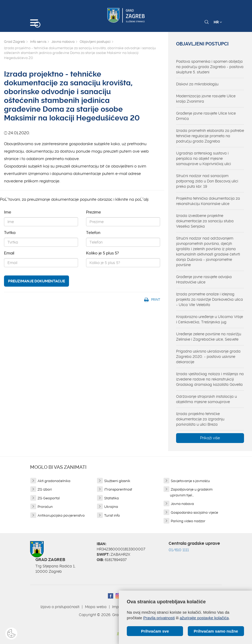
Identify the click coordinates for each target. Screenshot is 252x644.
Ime (8, 212)
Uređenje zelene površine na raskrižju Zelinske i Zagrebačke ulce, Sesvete (209, 337)
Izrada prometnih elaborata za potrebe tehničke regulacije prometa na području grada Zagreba (210, 136)
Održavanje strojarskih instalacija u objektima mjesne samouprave (206, 399)
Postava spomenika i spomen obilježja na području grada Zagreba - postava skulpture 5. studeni (210, 67)
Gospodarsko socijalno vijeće (194, 513)
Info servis (38, 42)
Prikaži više (210, 438)
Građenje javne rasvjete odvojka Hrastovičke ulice (204, 279)
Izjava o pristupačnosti (60, 607)
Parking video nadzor (188, 521)
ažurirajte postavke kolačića (204, 618)
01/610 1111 (179, 550)
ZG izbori (45, 489)
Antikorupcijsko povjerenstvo (61, 515)
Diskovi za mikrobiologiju (197, 84)
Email (9, 253)
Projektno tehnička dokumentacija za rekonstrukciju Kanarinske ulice (208, 201)
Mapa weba (96, 607)
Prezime (94, 212)
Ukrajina (111, 507)
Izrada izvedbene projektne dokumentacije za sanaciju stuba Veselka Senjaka (205, 221)
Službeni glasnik (117, 481)
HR (218, 22)
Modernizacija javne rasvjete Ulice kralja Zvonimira (206, 99)
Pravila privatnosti (159, 618)
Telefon (93, 233)
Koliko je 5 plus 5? (102, 253)
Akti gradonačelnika (54, 481)
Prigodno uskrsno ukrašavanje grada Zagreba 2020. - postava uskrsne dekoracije (208, 357)
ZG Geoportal (49, 498)
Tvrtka (10, 233)
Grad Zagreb (15, 42)
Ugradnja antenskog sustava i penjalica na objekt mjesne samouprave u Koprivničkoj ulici (204, 158)
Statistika (111, 498)
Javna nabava (63, 42)
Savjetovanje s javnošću (190, 481)
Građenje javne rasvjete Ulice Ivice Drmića (206, 116)
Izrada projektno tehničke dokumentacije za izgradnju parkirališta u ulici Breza (200, 419)
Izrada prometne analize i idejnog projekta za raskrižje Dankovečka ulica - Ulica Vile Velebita (210, 299)
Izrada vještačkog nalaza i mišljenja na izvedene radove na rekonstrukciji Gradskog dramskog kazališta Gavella (210, 379)
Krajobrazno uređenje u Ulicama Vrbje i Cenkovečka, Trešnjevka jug (210, 319)
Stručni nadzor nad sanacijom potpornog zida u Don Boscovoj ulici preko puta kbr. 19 (207, 181)
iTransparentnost (118, 489)
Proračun (45, 507)
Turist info (112, 515)
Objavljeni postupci (95, 42)
